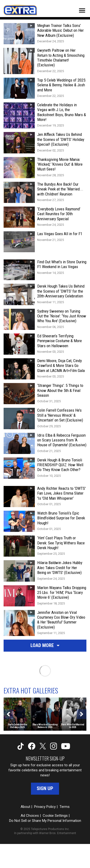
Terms (65, 807)
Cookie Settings (55, 816)
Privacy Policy (45, 807)
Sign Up (45, 788)
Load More (45, 645)
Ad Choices (30, 816)
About (25, 807)
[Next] (82, 714)
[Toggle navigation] (82, 10)
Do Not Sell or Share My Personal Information (45, 821)
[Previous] (8, 714)
